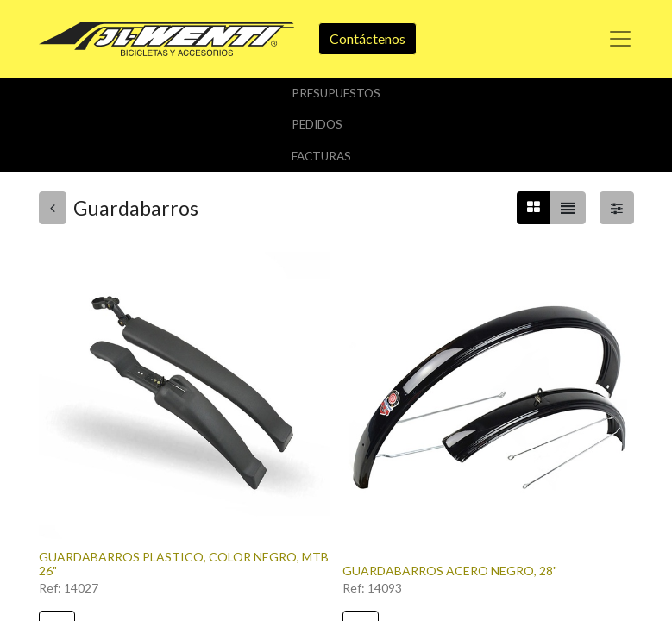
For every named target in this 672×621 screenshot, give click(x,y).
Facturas (321, 156)
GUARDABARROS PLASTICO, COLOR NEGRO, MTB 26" (184, 564)
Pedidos (317, 124)
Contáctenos (367, 38)
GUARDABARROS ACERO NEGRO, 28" (450, 571)
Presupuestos (336, 93)
